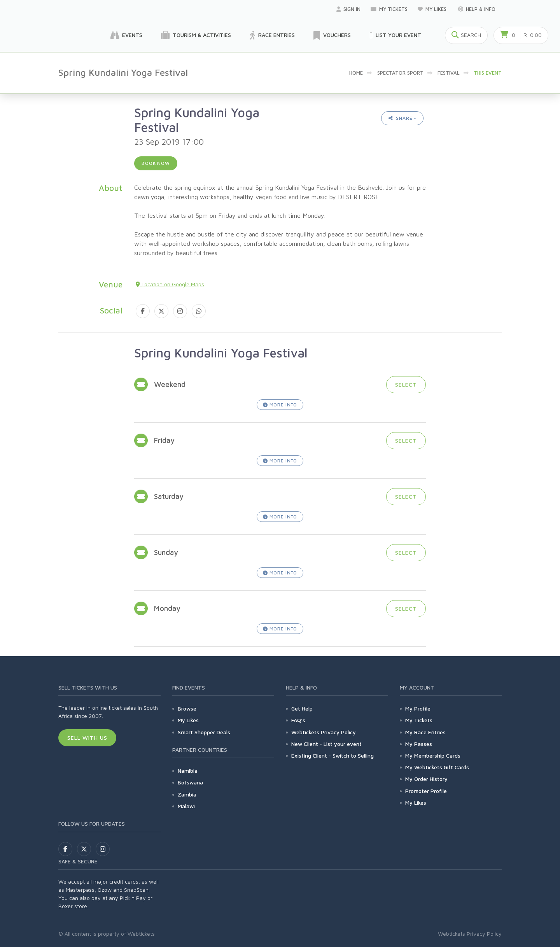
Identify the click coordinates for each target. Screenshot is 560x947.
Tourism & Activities (196, 35)
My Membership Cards (433, 755)
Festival (449, 73)
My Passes (419, 744)
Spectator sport (400, 73)
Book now (156, 163)
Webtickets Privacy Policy (324, 732)
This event (488, 73)
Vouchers (332, 35)
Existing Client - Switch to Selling (332, 755)
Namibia (188, 771)
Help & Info (477, 9)
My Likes (433, 9)
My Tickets (389, 9)
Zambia (187, 794)
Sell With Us (87, 738)
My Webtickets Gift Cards (437, 767)
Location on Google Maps (170, 284)
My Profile (418, 708)
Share (401, 118)
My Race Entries (425, 732)
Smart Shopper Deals (204, 732)
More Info (280, 405)
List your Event (395, 35)
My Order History (426, 779)
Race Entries (272, 35)
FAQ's (298, 720)
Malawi (186, 806)
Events (126, 35)
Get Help (302, 708)
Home (356, 73)
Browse (187, 708)
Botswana (190, 782)
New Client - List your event (326, 744)
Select (406, 384)
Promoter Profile (426, 791)
